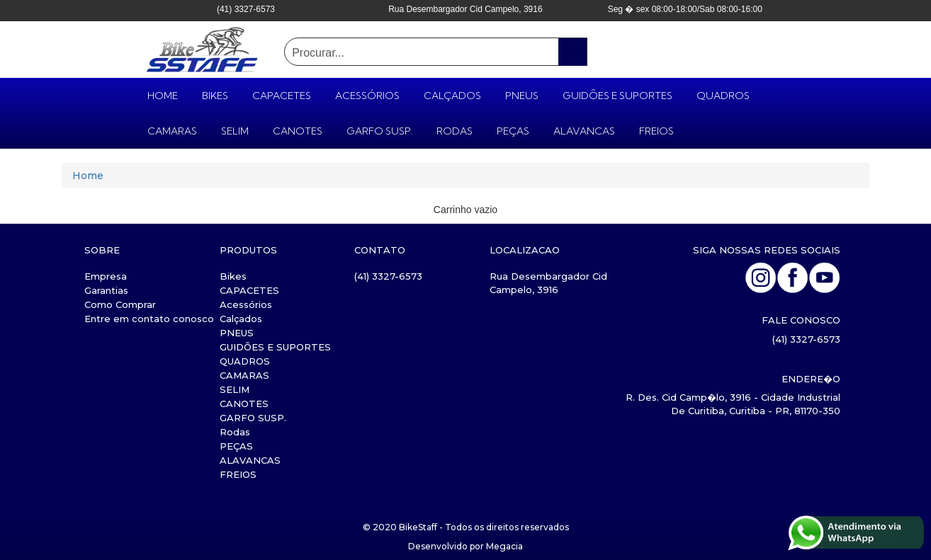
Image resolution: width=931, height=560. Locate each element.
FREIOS (656, 131)
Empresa (106, 276)
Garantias (106, 290)
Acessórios (367, 96)
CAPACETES (282, 96)
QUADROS (723, 96)
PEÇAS (513, 131)
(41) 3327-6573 (388, 276)
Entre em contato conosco (149, 319)
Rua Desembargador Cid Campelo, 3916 (548, 283)
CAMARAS (172, 131)
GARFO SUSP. (379, 131)
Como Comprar (120, 304)
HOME (163, 96)
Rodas (455, 131)
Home (88, 176)
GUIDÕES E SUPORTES (617, 96)
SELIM (235, 131)
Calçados (452, 96)
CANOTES (298, 131)
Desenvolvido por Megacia (466, 546)
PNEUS (522, 96)
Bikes (215, 96)
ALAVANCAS (584, 131)
